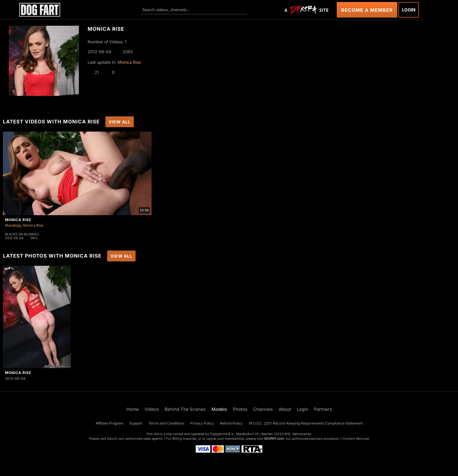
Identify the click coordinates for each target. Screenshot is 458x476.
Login (409, 10)
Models (219, 409)
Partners (323, 409)
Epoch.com (116, 439)
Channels (263, 409)
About (285, 409)
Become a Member (367, 10)
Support (136, 423)
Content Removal (356, 439)
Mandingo (13, 225)
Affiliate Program (110, 423)
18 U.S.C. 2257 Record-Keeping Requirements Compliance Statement (306, 423)
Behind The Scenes (185, 409)
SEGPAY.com (274, 439)
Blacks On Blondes (22, 234)
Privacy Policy (202, 423)
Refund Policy (231, 423)
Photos (240, 409)
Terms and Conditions (166, 423)
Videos (152, 409)
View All (120, 122)
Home (133, 409)
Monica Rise (129, 62)
